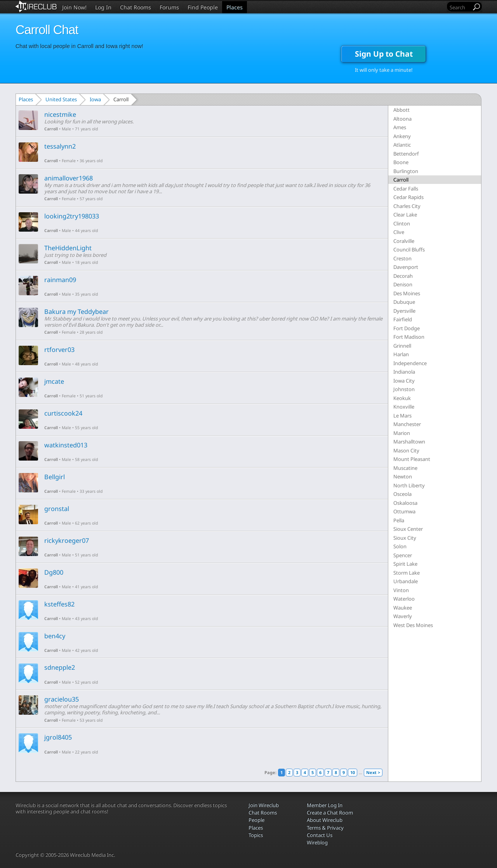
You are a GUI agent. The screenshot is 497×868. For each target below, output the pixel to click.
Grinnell (402, 346)
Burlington (406, 171)
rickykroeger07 (67, 541)
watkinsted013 (66, 445)
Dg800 (54, 572)
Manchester (407, 424)
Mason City (406, 450)
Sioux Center (408, 529)
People (256, 820)
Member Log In (325, 805)
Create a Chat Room (330, 813)
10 (353, 772)
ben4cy (55, 636)
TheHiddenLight (68, 248)
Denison (403, 284)
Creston (402, 258)
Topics (256, 835)
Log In (103, 7)
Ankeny (402, 136)
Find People (203, 7)
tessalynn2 (60, 146)
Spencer (403, 555)
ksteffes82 (59, 604)
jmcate (54, 381)
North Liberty (409, 485)
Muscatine (405, 468)
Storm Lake (407, 573)
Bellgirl (55, 477)
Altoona (402, 119)
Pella (399, 520)
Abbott (401, 110)
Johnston (404, 389)
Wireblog (317, 842)
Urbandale (406, 581)
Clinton (402, 223)
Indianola (404, 372)
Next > (373, 772)
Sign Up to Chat (384, 54)
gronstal (57, 509)
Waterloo (404, 599)
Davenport (406, 267)
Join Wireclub (264, 805)
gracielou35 (62, 699)
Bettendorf (406, 154)
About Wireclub (325, 820)
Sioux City (405, 538)
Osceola (402, 494)
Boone (401, 162)
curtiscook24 (63, 413)
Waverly (403, 616)
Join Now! (74, 7)
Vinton (401, 590)
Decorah (403, 276)
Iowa (95, 99)
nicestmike (60, 114)
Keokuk (402, 398)
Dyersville (404, 311)
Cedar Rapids (408, 197)
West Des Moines (413, 625)
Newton (403, 476)
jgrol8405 (58, 737)
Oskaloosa (405, 503)
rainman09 (60, 280)
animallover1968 (69, 178)
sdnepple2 (60, 667)
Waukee (403, 608)
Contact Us (320, 835)
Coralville (404, 241)
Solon (400, 546)
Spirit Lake (405, 564)
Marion (402, 433)
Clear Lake (405, 215)
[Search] (460, 7)
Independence (410, 363)
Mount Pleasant (412, 459)
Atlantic (402, 145)
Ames (400, 127)
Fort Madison (409, 337)
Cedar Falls (406, 189)
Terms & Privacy (325, 828)
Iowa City (404, 381)
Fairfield (403, 319)
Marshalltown (409, 442)
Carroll (51, 129)
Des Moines (407, 293)
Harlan (401, 354)
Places (235, 7)
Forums (169, 7)
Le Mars (402, 416)
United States (61, 99)
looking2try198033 (72, 216)
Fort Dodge (407, 328)
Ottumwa (404, 511)
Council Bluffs (409, 249)
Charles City (407, 206)
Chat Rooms (136, 7)
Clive (399, 232)
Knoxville (404, 407)
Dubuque (404, 302)
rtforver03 (59, 350)
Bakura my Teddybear (76, 312)
